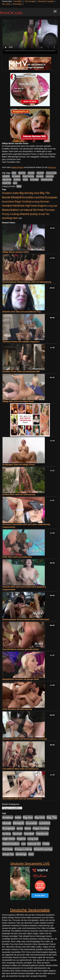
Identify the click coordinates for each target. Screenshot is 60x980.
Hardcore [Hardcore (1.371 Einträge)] (19, 206)
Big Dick (22, 173)
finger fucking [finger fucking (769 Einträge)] (23, 202)
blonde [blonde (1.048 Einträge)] (6, 197)
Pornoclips (17, 4)
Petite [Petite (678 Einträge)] (41, 210)
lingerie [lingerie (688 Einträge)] (42, 206)
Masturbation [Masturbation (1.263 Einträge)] (10, 210)
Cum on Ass (51, 173)
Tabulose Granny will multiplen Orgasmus (21, 342)
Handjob (40, 176)
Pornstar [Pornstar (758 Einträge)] (50, 210)
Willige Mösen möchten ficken (16, 252)
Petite (25, 180)
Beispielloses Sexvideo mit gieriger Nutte (21, 679)
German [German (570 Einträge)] (45, 202)
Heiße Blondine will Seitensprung (17, 709)
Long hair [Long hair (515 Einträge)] (52, 206)
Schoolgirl (34, 180)
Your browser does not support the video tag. (30, 37)
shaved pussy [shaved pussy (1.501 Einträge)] (29, 214)
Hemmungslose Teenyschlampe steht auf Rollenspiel (26, 619)
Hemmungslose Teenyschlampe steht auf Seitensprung (27, 282)
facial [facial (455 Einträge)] (5, 202)
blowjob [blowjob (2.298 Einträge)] (16, 197)
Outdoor (17, 180)
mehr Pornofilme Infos (11, 162)
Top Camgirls (30, 1)
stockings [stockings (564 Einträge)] (7, 218)
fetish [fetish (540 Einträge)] (11, 202)
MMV (19, 186)
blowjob (31, 173)
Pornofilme (18, 1)
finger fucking (28, 176)
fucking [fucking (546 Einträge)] (35, 202)
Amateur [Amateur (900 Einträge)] (7, 193)
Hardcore (50, 176)
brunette (40, 173)
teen (15, 183)
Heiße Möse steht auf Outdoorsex (17, 557)
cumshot (6, 176)
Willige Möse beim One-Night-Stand (18, 401)
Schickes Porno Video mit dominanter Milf (21, 372)
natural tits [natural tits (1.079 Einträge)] (30, 210)
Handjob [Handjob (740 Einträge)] (7, 206)
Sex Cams (6, 4)
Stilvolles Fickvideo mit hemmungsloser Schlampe (25, 739)
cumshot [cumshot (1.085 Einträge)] (39, 197)
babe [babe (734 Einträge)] (16, 193)
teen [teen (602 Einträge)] (16, 218)
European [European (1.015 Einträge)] (51, 197)
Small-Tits (7, 183)
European (16, 176)
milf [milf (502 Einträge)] (21, 210)
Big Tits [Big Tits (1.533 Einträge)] (45, 193)
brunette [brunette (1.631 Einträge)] (28, 197)
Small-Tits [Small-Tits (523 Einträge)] (44, 214)
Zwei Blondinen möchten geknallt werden (21, 649)
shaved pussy (47, 180)
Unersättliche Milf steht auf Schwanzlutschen (22, 799)
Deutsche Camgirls (46, 1)
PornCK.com (11, 13)
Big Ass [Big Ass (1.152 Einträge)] (24, 193)
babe (14, 173)
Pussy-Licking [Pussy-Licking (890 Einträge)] (11, 214)
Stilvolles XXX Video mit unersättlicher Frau (22, 312)
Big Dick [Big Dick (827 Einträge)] (34, 193)
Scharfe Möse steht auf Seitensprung (19, 494)
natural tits (7, 180)
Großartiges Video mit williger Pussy (19, 465)
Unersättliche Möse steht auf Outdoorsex (21, 769)
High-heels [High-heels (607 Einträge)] (31, 206)
